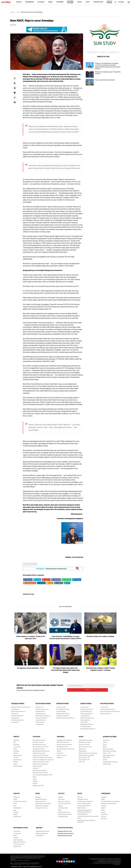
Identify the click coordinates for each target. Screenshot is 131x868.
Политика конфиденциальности (33, 865)
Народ (79, 2)
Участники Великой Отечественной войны (88, 816)
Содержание (17, 845)
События (104, 804)
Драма (105, 745)
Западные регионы (18, 702)
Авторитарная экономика (64, 743)
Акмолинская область (42, 708)
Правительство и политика (41, 754)
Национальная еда (41, 800)
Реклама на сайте (16, 865)
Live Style (61, 792)
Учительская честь (19, 843)
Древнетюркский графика (86, 754)
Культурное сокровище (110, 750)
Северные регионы (62, 702)
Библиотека (106, 756)
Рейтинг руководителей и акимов (42, 756)
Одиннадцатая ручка (109, 754)
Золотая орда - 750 (84, 756)
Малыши (80, 796)
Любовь (60, 804)
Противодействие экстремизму (110, 800)
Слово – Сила (107, 752)
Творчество (106, 739)
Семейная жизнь (63, 807)
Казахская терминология (108, 802)
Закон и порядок (109, 2)
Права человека (37, 765)
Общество (16, 743)
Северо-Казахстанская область (65, 717)
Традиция (38, 796)
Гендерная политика (39, 748)
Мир (15, 741)
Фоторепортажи (63, 815)
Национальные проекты (40, 769)
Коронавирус (40, 834)
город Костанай (61, 706)
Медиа (15, 813)
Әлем (18, 12)
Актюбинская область (18, 719)
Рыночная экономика (63, 741)
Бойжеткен (61, 798)
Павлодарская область (63, 712)
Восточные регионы (107, 702)
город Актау (15, 712)
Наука (15, 834)
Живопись (16, 796)
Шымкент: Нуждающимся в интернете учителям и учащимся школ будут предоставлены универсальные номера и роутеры (109, 67)
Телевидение (17, 807)
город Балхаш (40, 723)
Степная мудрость (108, 748)
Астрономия (17, 832)
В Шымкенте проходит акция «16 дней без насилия (109, 75)
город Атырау (15, 717)
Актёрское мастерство (20, 800)
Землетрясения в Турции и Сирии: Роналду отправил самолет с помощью (100, 669)
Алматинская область (87, 708)
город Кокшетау (40, 710)
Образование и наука (21, 826)
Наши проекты (18, 754)
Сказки (105, 758)
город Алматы (85, 706)
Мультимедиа (17, 758)
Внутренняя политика (39, 739)
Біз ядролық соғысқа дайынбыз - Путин (31, 668)
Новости (19, 2)
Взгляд (103, 811)
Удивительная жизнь (19, 841)
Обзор (103, 809)
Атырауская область (17, 714)
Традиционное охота (41, 807)
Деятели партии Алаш (85, 745)
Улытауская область (41, 717)
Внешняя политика (38, 741)
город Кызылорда (86, 725)
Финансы (59, 756)
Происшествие (98, 2)
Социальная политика (39, 752)
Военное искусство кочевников (88, 752)
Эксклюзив (104, 813)
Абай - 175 (82, 761)
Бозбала (61, 796)
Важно (50, 2)
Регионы (104, 815)
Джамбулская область (87, 723)
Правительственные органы (41, 761)
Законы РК (36, 767)
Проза (105, 743)
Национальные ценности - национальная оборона (85, 810)
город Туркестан (85, 719)
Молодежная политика (39, 743)
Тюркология (82, 748)
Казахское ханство (84, 743)
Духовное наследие (70, 2)
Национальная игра (41, 798)
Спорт (88, 2)
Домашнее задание (64, 800)
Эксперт (16, 756)
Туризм (59, 750)
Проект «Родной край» (84, 802)
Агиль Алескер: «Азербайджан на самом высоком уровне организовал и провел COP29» (65, 638)
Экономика (60, 2)
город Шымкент (85, 714)
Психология (17, 830)
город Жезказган (41, 719)
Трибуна (35, 782)
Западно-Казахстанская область (21, 706)
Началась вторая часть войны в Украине (100, 637)
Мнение (16, 752)
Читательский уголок (64, 802)
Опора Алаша (107, 763)
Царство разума (18, 839)
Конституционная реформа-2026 (42, 774)
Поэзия (105, 741)
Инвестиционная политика (40, 745)
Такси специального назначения (107, 84)
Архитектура (17, 815)
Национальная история (86, 739)
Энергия (16, 836)
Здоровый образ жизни (43, 830)
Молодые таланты (83, 798)
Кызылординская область (88, 727)
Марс (35, 564)
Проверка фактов (82, 813)
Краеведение (83, 750)
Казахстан (16, 739)
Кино (15, 804)
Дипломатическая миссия (40, 771)
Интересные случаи (64, 811)
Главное (35, 780)
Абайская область (106, 712)
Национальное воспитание (43, 802)
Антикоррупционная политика (66, 748)
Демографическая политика (41, 750)
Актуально (41, 2)
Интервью (16, 750)
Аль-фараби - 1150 (84, 758)
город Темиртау (40, 721)
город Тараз (84, 721)
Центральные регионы (43, 702)
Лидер (103, 798)
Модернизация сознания (110, 761)
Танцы (15, 798)
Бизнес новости (61, 754)
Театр (15, 802)
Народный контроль (63, 745)
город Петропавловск (63, 714)
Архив (15, 763)
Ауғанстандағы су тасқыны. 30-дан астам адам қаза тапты (31, 638)
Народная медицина (42, 832)
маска (30, 564)
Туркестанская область (87, 717)
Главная (12, 12)
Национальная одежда (42, 804)
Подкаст (104, 807)
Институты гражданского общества (43, 758)
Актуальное (17, 745)
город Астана (39, 706)
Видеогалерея (82, 807)
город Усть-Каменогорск (108, 708)
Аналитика (60, 752)
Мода (60, 809)
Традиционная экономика (64, 739)
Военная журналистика (65, 813)
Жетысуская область (87, 712)
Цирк (15, 809)
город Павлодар (61, 710)
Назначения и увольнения (40, 763)
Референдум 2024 (38, 784)
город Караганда (40, 712)
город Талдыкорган (86, 710)
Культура (17, 792)
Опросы (16, 761)
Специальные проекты (84, 804)
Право (34, 776)
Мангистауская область (18, 710)
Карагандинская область (43, 714)
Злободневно (30, 2)
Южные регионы (86, 702)
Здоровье (104, 796)
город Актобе (15, 721)
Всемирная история (85, 741)
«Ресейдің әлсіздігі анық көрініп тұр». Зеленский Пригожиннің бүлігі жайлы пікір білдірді (65, 670)
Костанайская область (63, 708)
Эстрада (16, 811)
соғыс (25, 564)
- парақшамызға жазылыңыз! (51, 569)
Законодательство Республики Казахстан (86, 820)
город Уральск (15, 708)
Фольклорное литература (85, 800)
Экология (104, 817)
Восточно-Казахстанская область (110, 710)
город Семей (104, 706)
